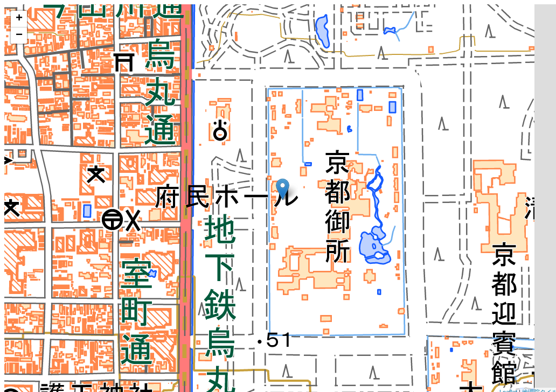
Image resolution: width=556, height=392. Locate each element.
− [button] (19, 36)
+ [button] (19, 19)
